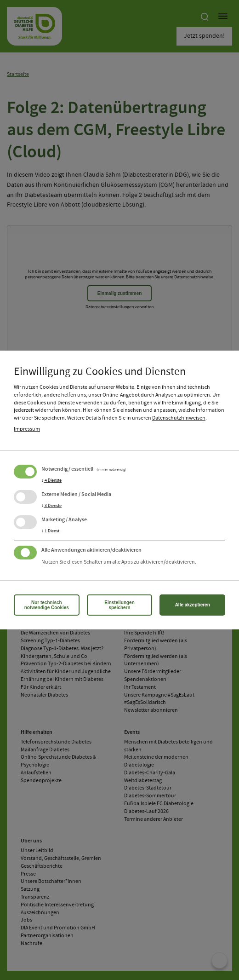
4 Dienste (51, 480)
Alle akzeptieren (193, 605)
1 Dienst (50, 531)
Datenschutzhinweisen (179, 418)
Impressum (27, 429)
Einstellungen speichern (119, 605)
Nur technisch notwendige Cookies (47, 605)
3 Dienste (51, 506)
